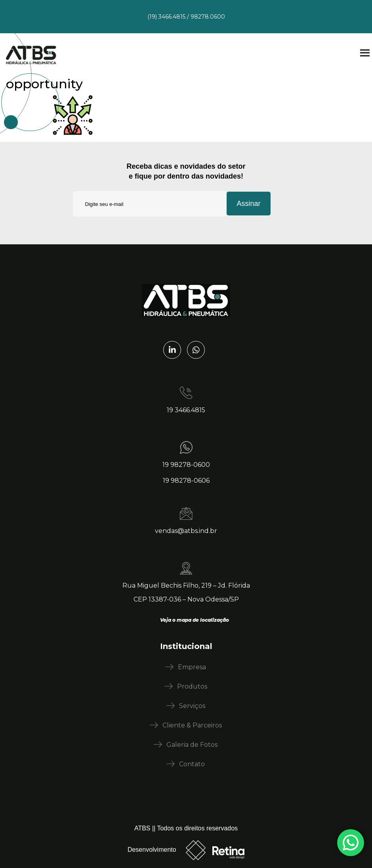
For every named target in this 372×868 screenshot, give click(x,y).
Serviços (192, 706)
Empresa (192, 667)
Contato (192, 764)
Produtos (192, 686)
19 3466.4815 (186, 410)
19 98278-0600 (186, 465)
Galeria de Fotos (192, 745)
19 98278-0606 (186, 481)
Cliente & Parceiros (192, 725)
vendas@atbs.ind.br (186, 531)
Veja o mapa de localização (195, 620)
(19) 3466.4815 (166, 17)
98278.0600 (208, 17)
